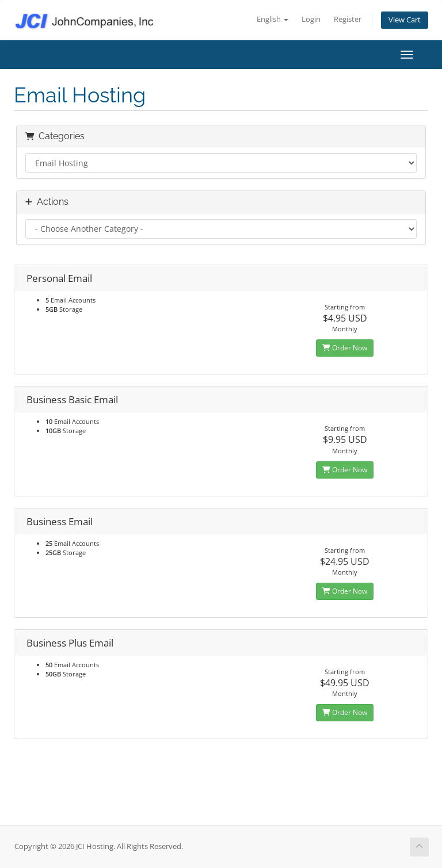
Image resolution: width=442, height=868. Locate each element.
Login (311, 19)
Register (348, 19)
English (273, 19)
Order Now (345, 348)
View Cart (405, 20)
